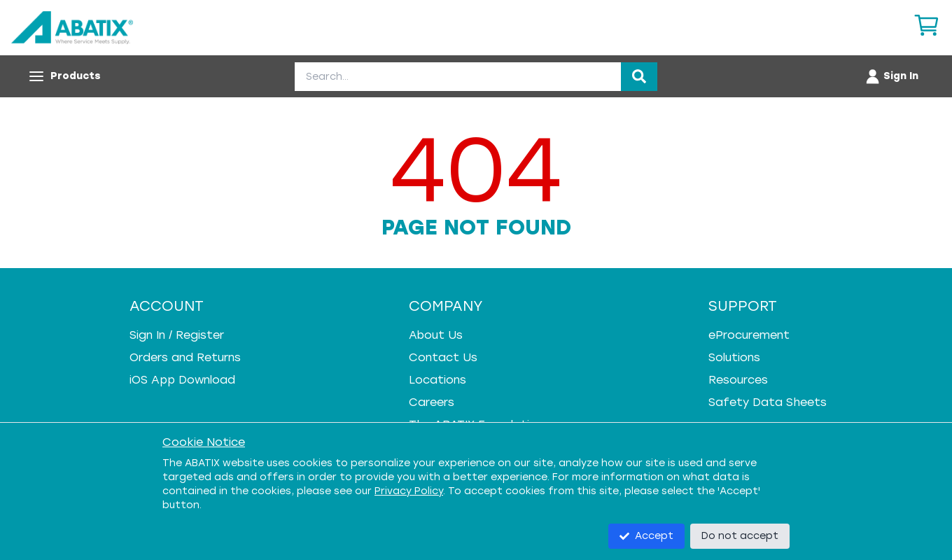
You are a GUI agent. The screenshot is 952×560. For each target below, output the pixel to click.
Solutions (734, 357)
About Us (436, 335)
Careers (432, 402)
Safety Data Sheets (768, 402)
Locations (437, 380)
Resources (738, 380)
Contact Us (443, 357)
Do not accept (740, 536)
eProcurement (749, 335)
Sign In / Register (177, 335)
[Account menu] (891, 76)
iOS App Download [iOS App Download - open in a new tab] (182, 380)
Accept (646, 536)
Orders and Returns (185, 357)
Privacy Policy (409, 491)
